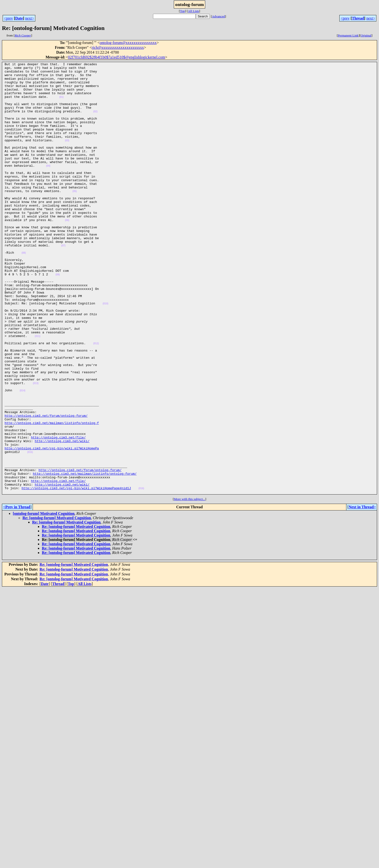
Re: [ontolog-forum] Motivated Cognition (57, 604)
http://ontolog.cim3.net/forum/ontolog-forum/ (46, 487)
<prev (8, 18)
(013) (36, 448)
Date (19, 18)
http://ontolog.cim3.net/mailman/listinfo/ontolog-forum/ (85, 556)
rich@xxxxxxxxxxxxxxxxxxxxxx (118, 47)
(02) (95, 122)
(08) (24, 291)
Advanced (219, 16)
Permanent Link (348, 35)
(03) (67, 156)
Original (366, 35)
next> (30, 18)
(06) (67, 252)
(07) (63, 283)
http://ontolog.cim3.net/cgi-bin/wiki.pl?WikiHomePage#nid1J (76, 574)
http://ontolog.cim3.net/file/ (58, 513)
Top (182, 11)
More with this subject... (189, 585)
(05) (75, 217)
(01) (61, 104)
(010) (106, 352)
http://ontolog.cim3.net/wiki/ (62, 517)
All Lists (193, 11)
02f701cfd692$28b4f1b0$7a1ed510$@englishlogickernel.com (117, 57)
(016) (141, 574)
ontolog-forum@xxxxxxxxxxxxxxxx (128, 43)
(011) (38, 391)
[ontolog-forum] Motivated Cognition (44, 600)
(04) (48, 187)
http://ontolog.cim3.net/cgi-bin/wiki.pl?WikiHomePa (52, 526)
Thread (358, 18)
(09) (58, 317)
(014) (22, 456)
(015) (30, 530)
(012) (96, 400)
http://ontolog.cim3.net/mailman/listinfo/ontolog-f (52, 495)
